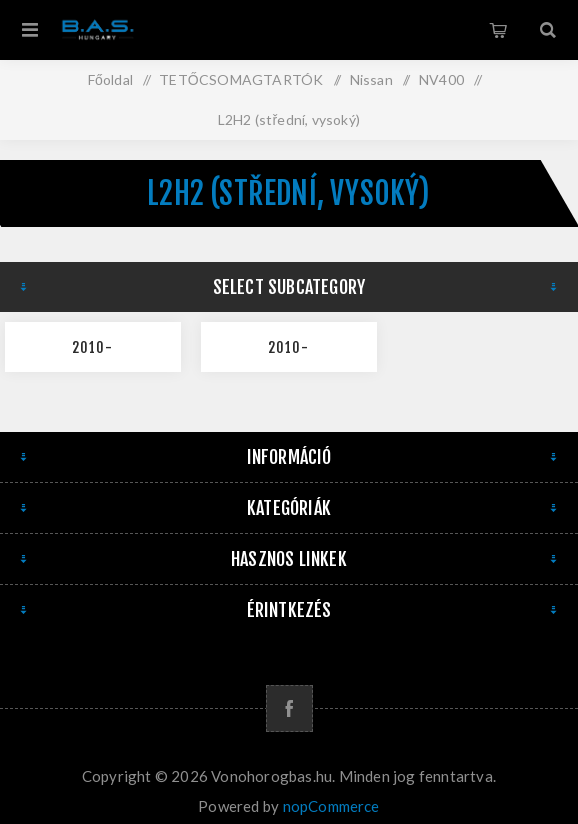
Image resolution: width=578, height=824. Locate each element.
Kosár (498, 30)
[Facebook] (289, 708)
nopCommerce (331, 806)
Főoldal (110, 79)
